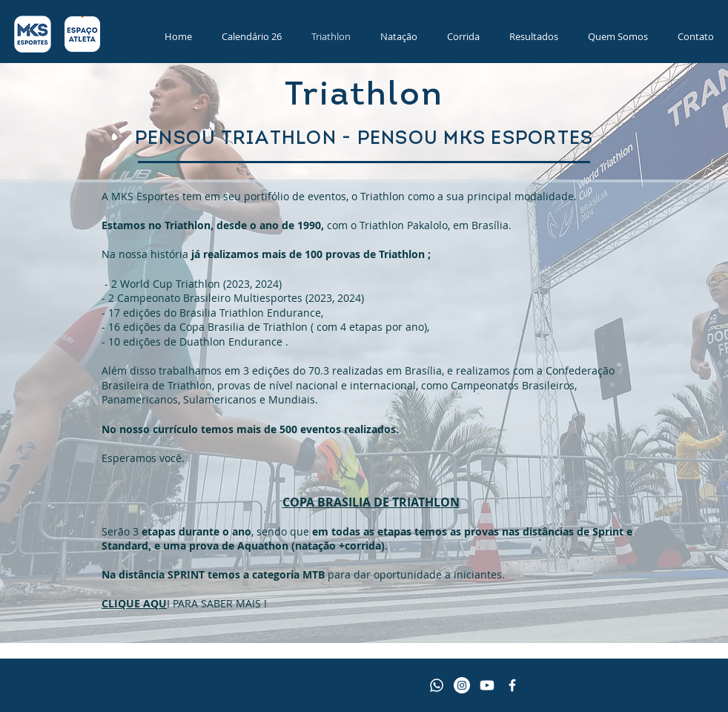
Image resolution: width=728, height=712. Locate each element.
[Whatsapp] (437, 685)
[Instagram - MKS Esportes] (462, 685)
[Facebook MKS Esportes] (512, 685)
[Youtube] (487, 685)
